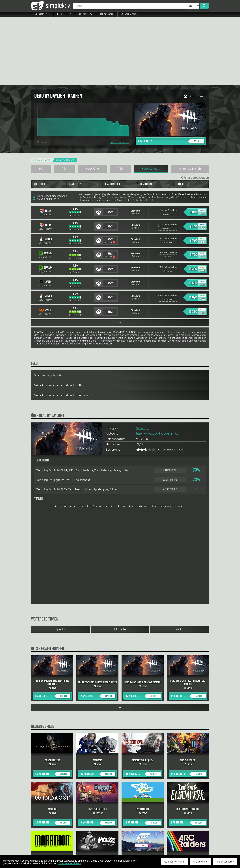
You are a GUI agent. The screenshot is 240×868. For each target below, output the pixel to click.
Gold (179, 562)
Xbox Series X (151, 101)
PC (41, 101)
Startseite (42, 14)
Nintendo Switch (190, 101)
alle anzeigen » (120, 815)
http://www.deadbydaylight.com (159, 366)
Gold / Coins (129, 14)
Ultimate (120, 562)
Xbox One (92, 101)
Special (60, 562)
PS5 (120, 101)
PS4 (64, 101)
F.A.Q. (101, 848)
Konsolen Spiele (42, 92)
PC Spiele (64, 14)
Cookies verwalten (175, 862)
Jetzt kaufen (171, 74)
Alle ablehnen (201, 862)
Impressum (44, 848)
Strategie (142, 361)
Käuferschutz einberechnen (50, 128)
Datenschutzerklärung (70, 863)
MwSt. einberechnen (46, 131)
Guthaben (107, 14)
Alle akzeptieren (225, 862)
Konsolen (85, 14)
